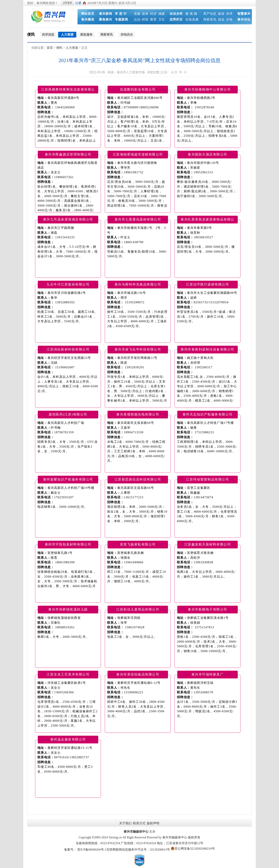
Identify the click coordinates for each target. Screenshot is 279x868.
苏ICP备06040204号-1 (92, 850)
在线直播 (192, 19)
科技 (145, 19)
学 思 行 (121, 14)
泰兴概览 (88, 19)
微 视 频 (191, 14)
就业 (221, 19)
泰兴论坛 (244, 19)
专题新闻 (121, 19)
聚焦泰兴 (106, 19)
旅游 (221, 14)
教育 (153, 19)
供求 (229, 14)
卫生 (162, 19)
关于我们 (125, 823)
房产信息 (210, 14)
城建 (162, 14)
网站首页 (88, 14)
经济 (153, 14)
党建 (137, 14)
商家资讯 (210, 19)
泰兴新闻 (106, 14)
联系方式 (139, 823)
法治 (137, 19)
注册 (78, 3)
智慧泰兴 (244, 14)
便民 (31, 34)
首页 (50, 48)
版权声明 (153, 823)
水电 (229, 19)
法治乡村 (176, 14)
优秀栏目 (176, 19)
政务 (145, 14)
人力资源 (72, 48)
